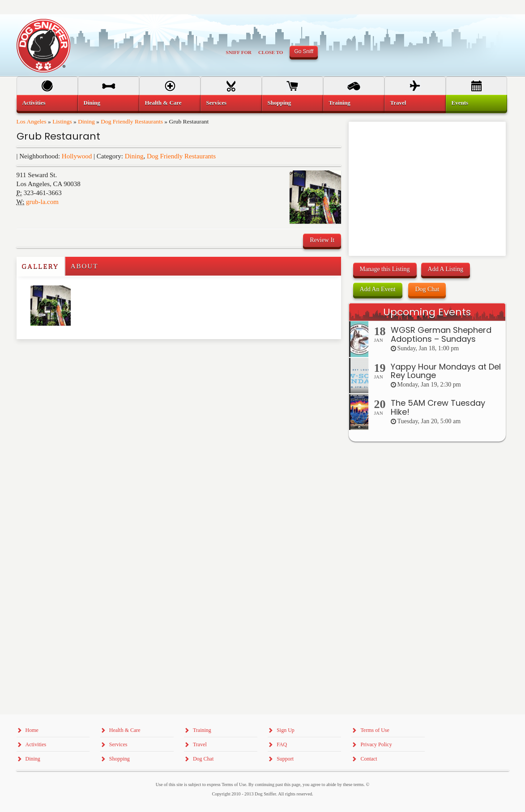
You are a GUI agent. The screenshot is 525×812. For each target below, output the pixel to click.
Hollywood (77, 156)
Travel (398, 103)
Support (285, 759)
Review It (322, 240)
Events (460, 103)
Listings (62, 121)
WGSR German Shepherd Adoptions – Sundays (441, 334)
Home (32, 730)
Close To (271, 52)
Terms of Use (375, 730)
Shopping (280, 103)
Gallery (41, 266)
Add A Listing (446, 269)
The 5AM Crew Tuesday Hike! (438, 407)
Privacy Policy (376, 744)
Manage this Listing (385, 269)
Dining (86, 121)
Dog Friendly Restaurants (132, 121)
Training (340, 103)
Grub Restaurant (58, 136)
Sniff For (239, 52)
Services (216, 103)
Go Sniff (304, 51)
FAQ (282, 744)
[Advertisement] (69, 357)
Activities (34, 103)
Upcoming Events (427, 312)
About (85, 266)
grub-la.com (42, 202)
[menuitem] (47, 103)
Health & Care (163, 103)
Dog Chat (427, 289)
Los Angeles (32, 121)
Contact (369, 759)
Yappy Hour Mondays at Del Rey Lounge (446, 371)
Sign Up (286, 730)
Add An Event (378, 289)
